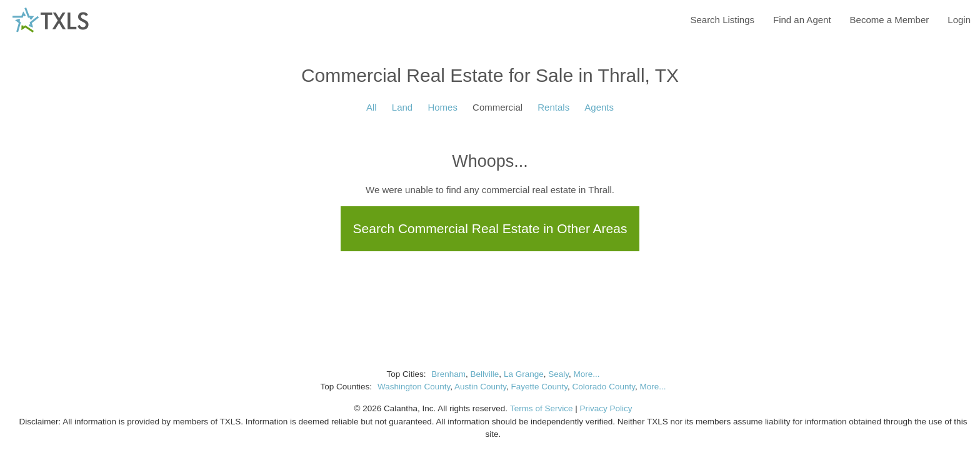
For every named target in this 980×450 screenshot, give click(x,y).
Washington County (414, 387)
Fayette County (540, 387)
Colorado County (604, 387)
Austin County (480, 387)
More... (586, 374)
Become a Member (890, 20)
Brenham (448, 374)
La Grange (524, 374)
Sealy (558, 374)
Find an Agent (802, 20)
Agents (599, 107)
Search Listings (722, 20)
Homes (442, 107)
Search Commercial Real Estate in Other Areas (490, 228)
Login (959, 20)
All (372, 107)
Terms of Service (542, 408)
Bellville (485, 374)
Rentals (553, 107)
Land (402, 107)
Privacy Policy (606, 408)
